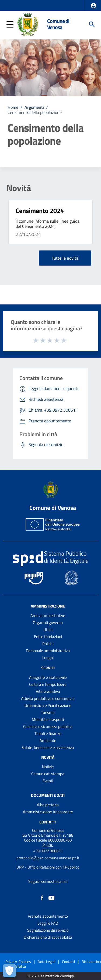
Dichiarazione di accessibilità (48, 937)
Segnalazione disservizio (48, 930)
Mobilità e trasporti (48, 719)
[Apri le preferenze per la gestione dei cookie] (9, 971)
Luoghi (48, 658)
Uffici (48, 630)
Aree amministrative (48, 616)
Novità (19, 188)
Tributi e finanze (48, 733)
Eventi (48, 781)
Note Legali (46, 962)
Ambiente (48, 740)
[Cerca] (92, 24)
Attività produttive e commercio (48, 698)
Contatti (48, 822)
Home (13, 107)
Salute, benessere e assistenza (48, 747)
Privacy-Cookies (18, 962)
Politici (48, 644)
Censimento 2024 (40, 211)
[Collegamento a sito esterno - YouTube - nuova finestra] (51, 898)
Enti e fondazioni (48, 637)
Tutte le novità (65, 258)
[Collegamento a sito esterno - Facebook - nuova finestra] (42, 898)
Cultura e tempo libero (48, 684)
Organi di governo (48, 623)
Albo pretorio (48, 805)
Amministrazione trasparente (48, 812)
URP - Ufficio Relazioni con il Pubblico (48, 867)
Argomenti (34, 107)
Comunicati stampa (48, 774)
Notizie (48, 767)
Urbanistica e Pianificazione (48, 705)
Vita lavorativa (48, 691)
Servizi (48, 668)
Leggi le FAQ (48, 923)
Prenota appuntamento (48, 916)
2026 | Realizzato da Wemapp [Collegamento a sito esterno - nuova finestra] (50, 976)
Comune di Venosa (58, 24)
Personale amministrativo (48, 651)
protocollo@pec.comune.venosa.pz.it (48, 858)
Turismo (48, 712)
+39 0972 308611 (48, 851)
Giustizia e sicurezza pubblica (48, 726)
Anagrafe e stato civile (48, 677)
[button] (93, 6)
